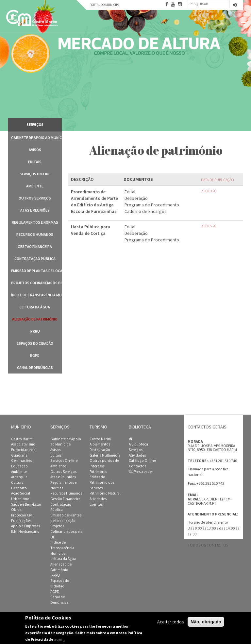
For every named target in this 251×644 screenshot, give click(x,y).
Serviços (136, 450)
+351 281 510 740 (223, 461)
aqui (58, 639)
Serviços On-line (35, 174)
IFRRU (35, 331)
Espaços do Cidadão (35, 343)
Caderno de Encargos (146, 211)
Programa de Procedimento (152, 205)
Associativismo (23, 444)
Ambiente (35, 186)
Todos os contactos (208, 545)
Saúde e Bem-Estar (26, 504)
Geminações (21, 461)
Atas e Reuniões (35, 210)
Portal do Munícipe (104, 5)
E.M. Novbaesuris (25, 531)
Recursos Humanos (35, 234)
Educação (19, 466)
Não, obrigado (206, 622)
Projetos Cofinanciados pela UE (36, 283)
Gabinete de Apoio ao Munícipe (36, 138)
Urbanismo (20, 499)
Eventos (96, 504)
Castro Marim (22, 439)
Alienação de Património (35, 319)
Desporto (19, 488)
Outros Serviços (35, 198)
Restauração (100, 450)
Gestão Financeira (35, 246)
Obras (16, 510)
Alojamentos (100, 444)
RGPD (35, 355)
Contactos (137, 466)
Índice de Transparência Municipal (36, 295)
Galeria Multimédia (105, 455)
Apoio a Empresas (25, 526)
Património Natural (105, 493)
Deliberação (136, 198)
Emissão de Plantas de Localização (36, 271)
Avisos (35, 150)
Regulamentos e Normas (35, 222)
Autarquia (19, 477)
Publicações (21, 521)
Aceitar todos (171, 622)
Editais (35, 162)
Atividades (98, 499)
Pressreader (141, 472)
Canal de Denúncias (35, 367)
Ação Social (21, 493)
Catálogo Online (142, 461)
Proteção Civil (22, 515)
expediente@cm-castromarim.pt (210, 501)
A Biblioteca (138, 444)
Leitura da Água (35, 307)
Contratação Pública (35, 259)
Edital (130, 192)
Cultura (17, 482)
